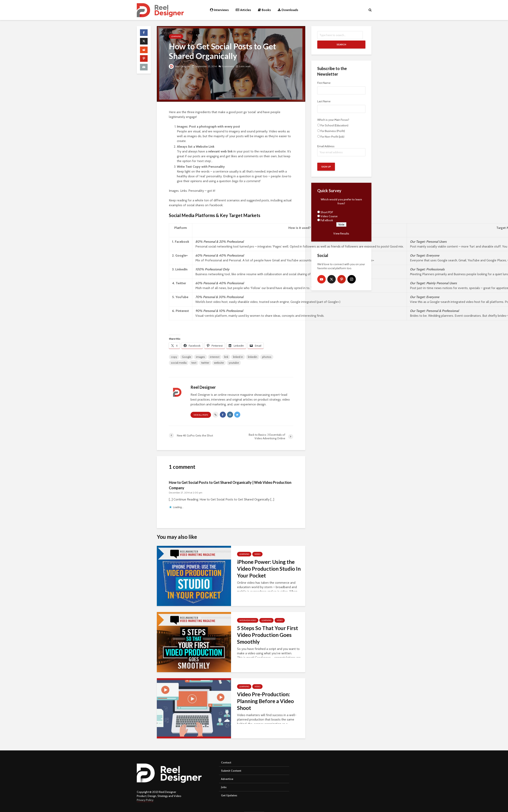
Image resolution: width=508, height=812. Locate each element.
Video (257, 554)
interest (215, 357)
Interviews (219, 10)
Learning (176, 36)
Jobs (224, 787)
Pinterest (182, 311)
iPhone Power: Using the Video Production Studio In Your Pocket (269, 569)
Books (264, 10)
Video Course (329, 216)
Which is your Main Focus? (333, 120)
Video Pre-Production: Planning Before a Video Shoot (265, 701)
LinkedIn (181, 269)
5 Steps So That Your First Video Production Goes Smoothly (268, 635)
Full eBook (327, 220)
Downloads (288, 10)
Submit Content (231, 771)
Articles (243, 10)
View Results (341, 233)
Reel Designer (180, 66)
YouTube (182, 297)
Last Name (324, 101)
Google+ (182, 255)
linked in (238, 357)
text (194, 363)
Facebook (182, 242)
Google (187, 357)
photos (267, 357)
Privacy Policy (145, 800)
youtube (234, 363)
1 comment (228, 66)
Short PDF (327, 212)
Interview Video (248, 620)
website (219, 363)
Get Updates (229, 795)
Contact (226, 762)
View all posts (201, 415)
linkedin (253, 357)
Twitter (181, 283)
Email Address (341, 150)
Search (341, 44)
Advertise (227, 779)
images (200, 357)
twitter (205, 363)
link (226, 357)
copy (174, 357)
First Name (324, 83)
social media (179, 363)
